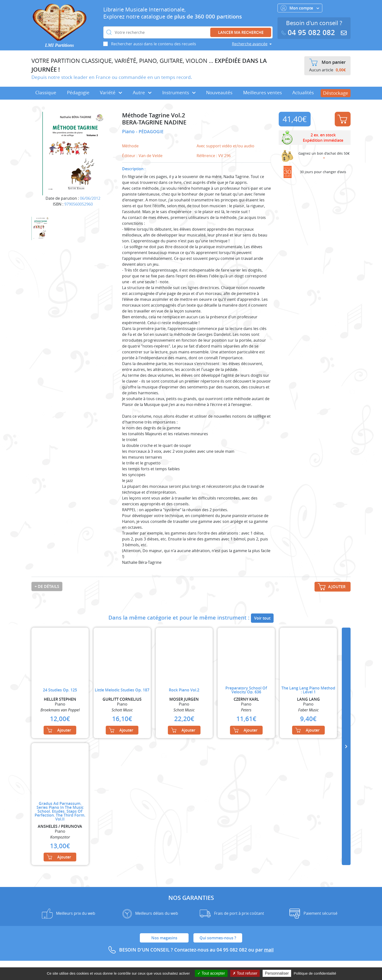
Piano (129, 132)
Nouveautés (219, 93)
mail (269, 950)
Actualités (303, 93)
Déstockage (336, 93)
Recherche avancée (250, 44)
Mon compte (300, 8)
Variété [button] (111, 93)
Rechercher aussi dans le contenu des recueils (154, 44)
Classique (46, 93)
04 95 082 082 (309, 33)
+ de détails (47, 586)
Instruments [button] (179, 93)
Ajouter (342, 119)
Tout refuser (245, 973)
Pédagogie (78, 93)
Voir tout (262, 618)
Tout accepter (211, 973)
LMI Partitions (60, 45)
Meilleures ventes (263, 93)
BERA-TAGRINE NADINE (154, 122)
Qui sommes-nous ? (218, 938)
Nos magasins (164, 938)
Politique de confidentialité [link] (315, 973)
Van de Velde (151, 156)
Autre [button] (142, 93)
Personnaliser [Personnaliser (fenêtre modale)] (277, 973)
